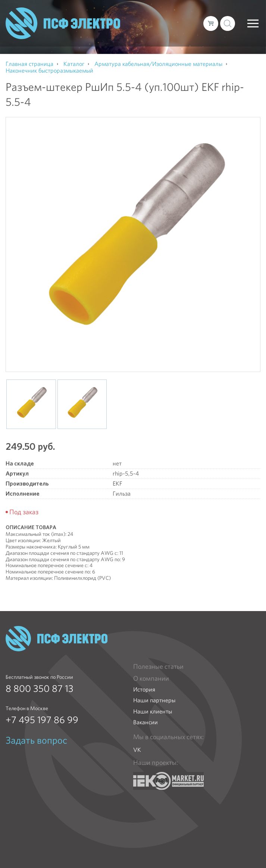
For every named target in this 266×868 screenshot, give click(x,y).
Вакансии (145, 722)
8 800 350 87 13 (40, 689)
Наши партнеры (154, 700)
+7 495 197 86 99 (42, 720)
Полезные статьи (158, 667)
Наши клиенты (153, 711)
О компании (151, 678)
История (144, 689)
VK (137, 750)
